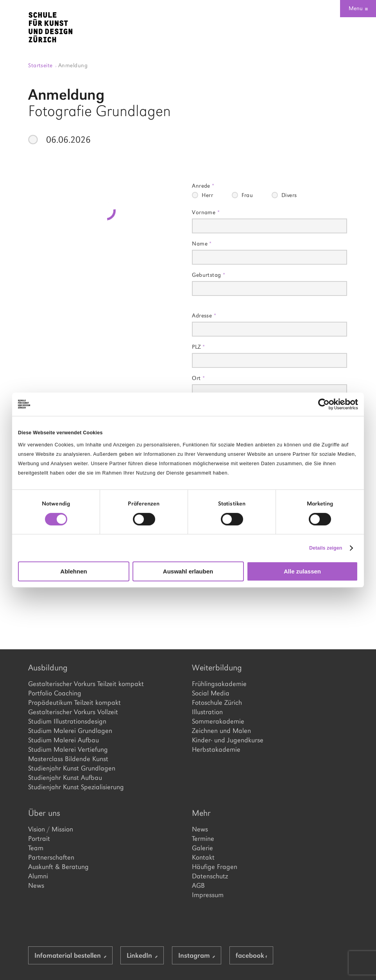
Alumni (38, 876)
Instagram (197, 955)
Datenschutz (210, 876)
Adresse (204, 315)
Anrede (203, 185)
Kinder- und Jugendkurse (228, 740)
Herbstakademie (216, 749)
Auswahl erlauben (188, 571)
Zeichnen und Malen (221, 731)
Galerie (202, 848)
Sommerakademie (218, 721)
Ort (198, 378)
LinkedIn (142, 955)
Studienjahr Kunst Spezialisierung (76, 787)
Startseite (42, 65)
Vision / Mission (51, 829)
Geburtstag (209, 275)
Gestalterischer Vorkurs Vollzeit (73, 712)
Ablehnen (73, 571)
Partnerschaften (51, 857)
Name (202, 243)
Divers (289, 195)
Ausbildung (48, 667)
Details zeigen (326, 548)
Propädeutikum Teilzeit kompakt (74, 702)
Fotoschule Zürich (217, 702)
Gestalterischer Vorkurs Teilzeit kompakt (86, 684)
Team (36, 848)
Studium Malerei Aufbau (64, 740)
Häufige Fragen (215, 867)
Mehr (201, 813)
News (36, 885)
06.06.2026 (68, 140)
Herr (207, 195)
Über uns (44, 813)
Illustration (207, 712)
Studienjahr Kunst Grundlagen (72, 768)
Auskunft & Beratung (58, 867)
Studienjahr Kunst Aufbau (65, 778)
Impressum (208, 895)
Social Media (211, 693)
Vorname (206, 212)
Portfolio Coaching (55, 693)
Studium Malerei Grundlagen (70, 731)
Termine (203, 838)
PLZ (198, 347)
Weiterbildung (217, 667)
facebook (251, 955)
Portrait (39, 838)
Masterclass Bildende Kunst (68, 759)
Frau (247, 195)
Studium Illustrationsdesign (67, 721)
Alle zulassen (302, 571)
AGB (198, 885)
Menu (358, 8)
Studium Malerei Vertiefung (68, 749)
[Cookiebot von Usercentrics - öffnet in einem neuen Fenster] (324, 404)
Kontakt (203, 857)
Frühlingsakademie (219, 684)
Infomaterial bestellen (70, 955)
